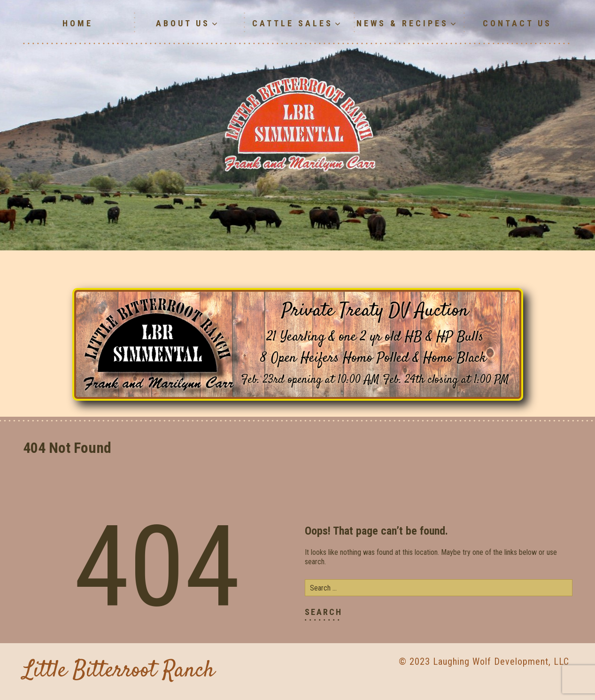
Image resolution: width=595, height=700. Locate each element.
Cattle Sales (297, 23)
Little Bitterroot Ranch (119, 671)
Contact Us (517, 23)
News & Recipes (407, 23)
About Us (188, 23)
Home (78, 23)
